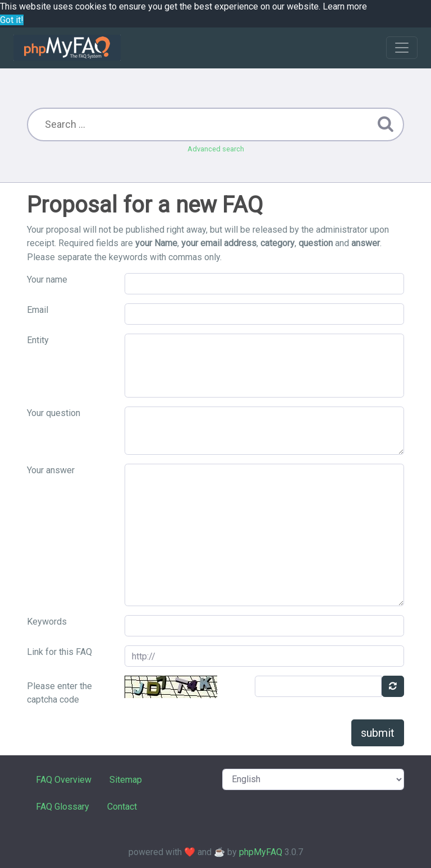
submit (378, 733)
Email (38, 310)
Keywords (47, 622)
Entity (38, 340)
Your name (47, 280)
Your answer (51, 470)
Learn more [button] (345, 6)
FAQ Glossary (63, 807)
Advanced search (216, 149)
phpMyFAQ (261, 852)
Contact (122, 807)
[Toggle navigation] (402, 48)
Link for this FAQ (59, 652)
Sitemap (126, 780)
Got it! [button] (12, 20)
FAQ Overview (64, 780)
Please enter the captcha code (59, 693)
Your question (54, 413)
